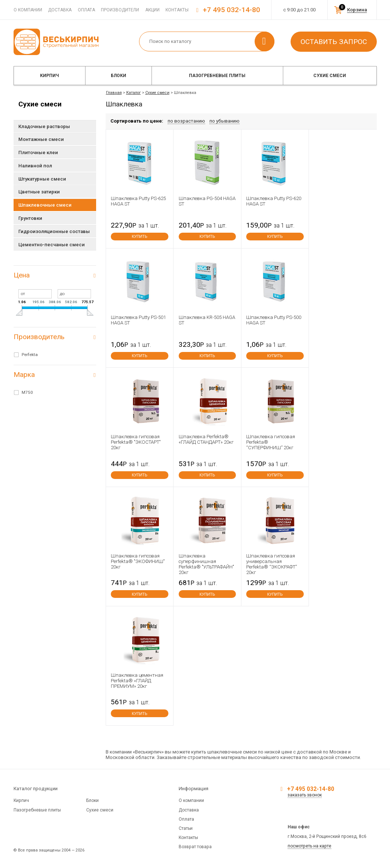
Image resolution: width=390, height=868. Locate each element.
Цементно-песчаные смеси (52, 245)
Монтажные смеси (41, 139)
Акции (152, 10)
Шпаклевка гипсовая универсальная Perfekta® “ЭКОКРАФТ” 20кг (271, 564)
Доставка (60, 10)
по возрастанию (186, 121)
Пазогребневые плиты (217, 76)
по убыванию (225, 121)
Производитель (39, 337)
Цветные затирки (39, 192)
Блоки (119, 76)
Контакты (177, 10)
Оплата (86, 10)
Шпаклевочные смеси (45, 205)
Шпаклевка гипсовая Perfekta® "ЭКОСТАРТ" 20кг (136, 442)
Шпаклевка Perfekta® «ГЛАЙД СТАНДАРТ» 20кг (206, 439)
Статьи (186, 828)
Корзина (357, 10)
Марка (24, 375)
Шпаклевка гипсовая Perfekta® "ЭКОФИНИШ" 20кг (138, 561)
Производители (120, 10)
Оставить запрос (334, 42)
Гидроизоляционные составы (54, 231)
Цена (22, 275)
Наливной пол (35, 166)
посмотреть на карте (309, 846)
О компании (28, 10)
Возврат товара (195, 847)
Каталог (134, 93)
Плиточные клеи (38, 152)
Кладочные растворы (44, 126)
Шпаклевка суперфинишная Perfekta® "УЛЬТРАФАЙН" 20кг (206, 564)
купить (139, 236)
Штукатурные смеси (42, 179)
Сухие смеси (330, 76)
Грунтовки (30, 218)
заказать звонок (305, 795)
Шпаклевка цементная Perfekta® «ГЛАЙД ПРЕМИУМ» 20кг (137, 681)
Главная (114, 93)
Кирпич (49, 76)
